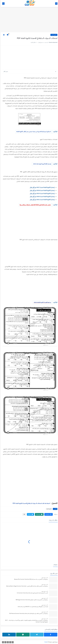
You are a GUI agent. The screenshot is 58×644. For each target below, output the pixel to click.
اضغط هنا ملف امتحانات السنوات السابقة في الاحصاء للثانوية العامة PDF (30, 503)
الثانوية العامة (53, 35)
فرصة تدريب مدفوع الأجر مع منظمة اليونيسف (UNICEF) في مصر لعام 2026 (32, 607)
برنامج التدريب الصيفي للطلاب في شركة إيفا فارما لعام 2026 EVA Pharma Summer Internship (28, 613)
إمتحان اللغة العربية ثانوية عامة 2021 (41, 164)
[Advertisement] (29, 20)
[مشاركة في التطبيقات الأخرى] (23, 514)
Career (45, 642)
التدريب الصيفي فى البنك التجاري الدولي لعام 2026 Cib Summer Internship (32, 593)
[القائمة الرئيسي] (55, 4)
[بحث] (3, 4)
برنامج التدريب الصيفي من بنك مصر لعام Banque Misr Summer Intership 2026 (30, 579)
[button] (48, 514)
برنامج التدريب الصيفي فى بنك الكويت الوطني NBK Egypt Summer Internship (31, 600)
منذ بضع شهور (43, 578)
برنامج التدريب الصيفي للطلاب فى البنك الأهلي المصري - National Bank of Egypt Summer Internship (26, 586)
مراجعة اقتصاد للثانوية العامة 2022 (41, 302)
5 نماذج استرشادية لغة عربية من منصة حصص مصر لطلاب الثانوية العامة (33, 132)
